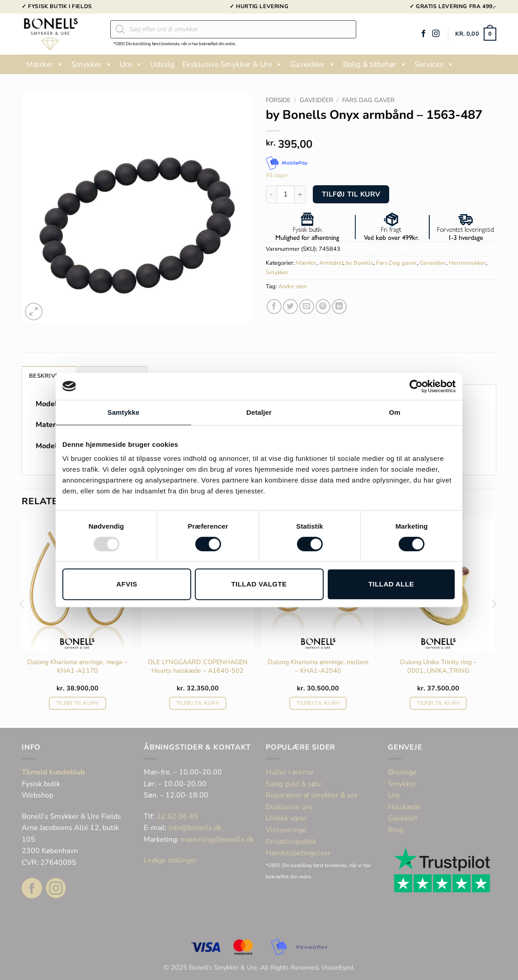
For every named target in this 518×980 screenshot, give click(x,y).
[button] (476, 34)
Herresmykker (467, 263)
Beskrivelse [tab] (49, 376)
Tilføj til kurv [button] (78, 703)
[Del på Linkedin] (339, 307)
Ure (131, 65)
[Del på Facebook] (274, 307)
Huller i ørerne (290, 772)
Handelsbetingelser (298, 853)
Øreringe (402, 772)
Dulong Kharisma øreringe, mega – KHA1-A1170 (77, 666)
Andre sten (292, 286)
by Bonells (360, 263)
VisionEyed (337, 967)
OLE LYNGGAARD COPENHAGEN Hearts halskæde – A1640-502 (198, 666)
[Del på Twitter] (290, 307)
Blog (396, 830)
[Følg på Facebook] (424, 34)
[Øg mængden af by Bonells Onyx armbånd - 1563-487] (300, 194)
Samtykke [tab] (124, 412)
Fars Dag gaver (368, 100)
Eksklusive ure (289, 807)
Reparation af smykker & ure (312, 795)
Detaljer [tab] (259, 412)
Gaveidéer (313, 65)
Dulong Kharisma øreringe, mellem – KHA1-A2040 (318, 666)
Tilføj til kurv (351, 194)
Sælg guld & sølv (294, 784)
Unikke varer (286, 818)
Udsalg (162, 64)
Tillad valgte (259, 584)
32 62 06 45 (177, 816)
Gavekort (403, 818)
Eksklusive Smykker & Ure (232, 65)
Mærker (45, 65)
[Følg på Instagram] (436, 34)
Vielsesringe (287, 830)
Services (434, 65)
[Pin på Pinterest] (323, 307)
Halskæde (404, 807)
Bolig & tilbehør (375, 65)
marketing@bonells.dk (217, 839)
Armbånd (331, 263)
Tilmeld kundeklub (53, 772)
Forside (278, 100)
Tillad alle (391, 584)
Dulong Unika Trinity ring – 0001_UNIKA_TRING (438, 666)
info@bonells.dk (195, 828)
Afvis (127, 584)
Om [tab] (394, 412)
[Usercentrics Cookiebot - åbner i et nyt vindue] (416, 386)
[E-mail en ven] (307, 307)
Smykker (92, 65)
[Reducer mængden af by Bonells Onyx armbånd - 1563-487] (271, 194)
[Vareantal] (286, 194)
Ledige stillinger (170, 860)
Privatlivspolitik (291, 842)
